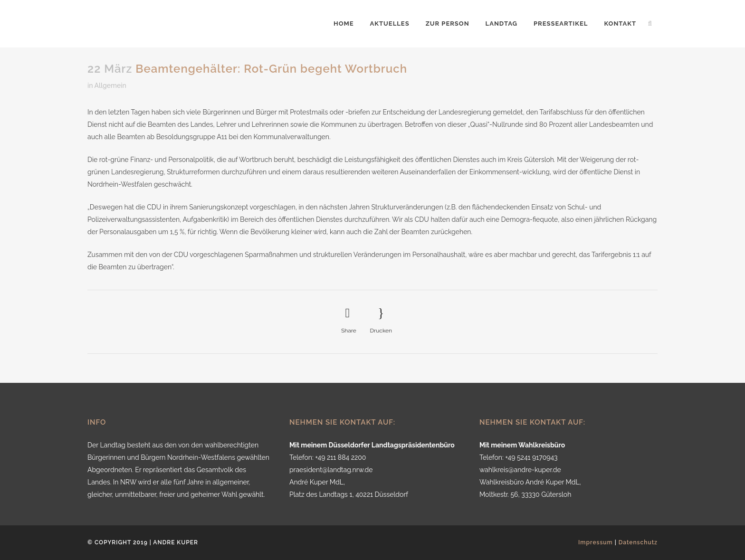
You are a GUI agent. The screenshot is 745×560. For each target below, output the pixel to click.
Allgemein (110, 85)
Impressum (596, 542)
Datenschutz (638, 542)
